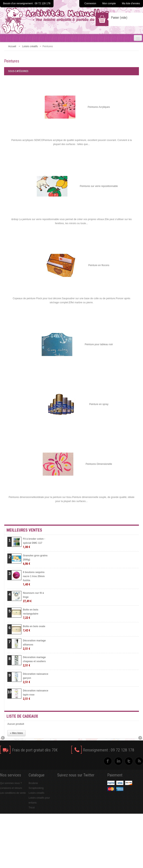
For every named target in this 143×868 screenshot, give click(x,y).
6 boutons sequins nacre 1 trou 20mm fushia (34, 578)
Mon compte (109, 3)
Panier (119, 18)
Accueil (12, 46)
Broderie (33, 783)
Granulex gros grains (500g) (35, 560)
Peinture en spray (99, 404)
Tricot (32, 808)
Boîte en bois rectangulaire (31, 614)
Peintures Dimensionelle (99, 464)
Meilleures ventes (24, 530)
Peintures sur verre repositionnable (99, 186)
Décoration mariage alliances (34, 645)
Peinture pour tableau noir (99, 344)
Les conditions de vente (13, 793)
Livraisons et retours (11, 788)
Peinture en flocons (99, 265)
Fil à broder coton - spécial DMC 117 (34, 543)
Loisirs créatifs (30, 46)
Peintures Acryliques (99, 107)
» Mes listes (16, 733)
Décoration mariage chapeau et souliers (34, 661)
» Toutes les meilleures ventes (111, 706)
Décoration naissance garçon (36, 678)
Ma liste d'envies (131, 3)
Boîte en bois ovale (34, 628)
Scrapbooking (36, 788)
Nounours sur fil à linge (33, 597)
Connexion (90, 3)
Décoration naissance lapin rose (36, 695)
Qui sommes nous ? (11, 783)
